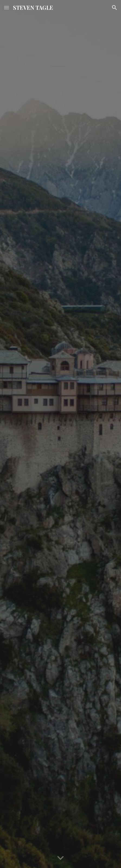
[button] (7, 7)
